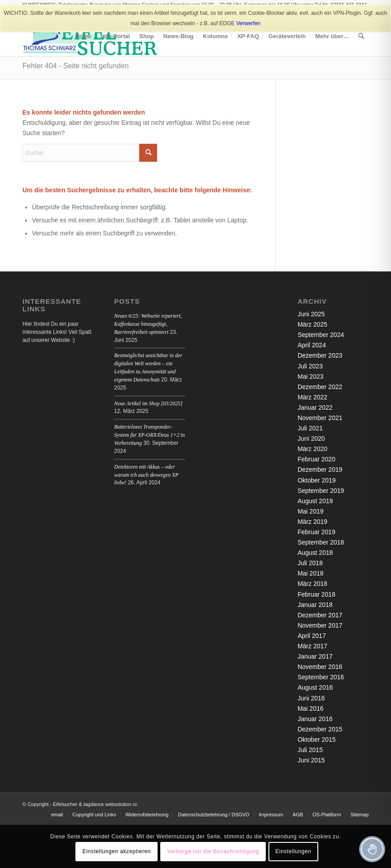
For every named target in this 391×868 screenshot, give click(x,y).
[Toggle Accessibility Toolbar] (372, 849)
